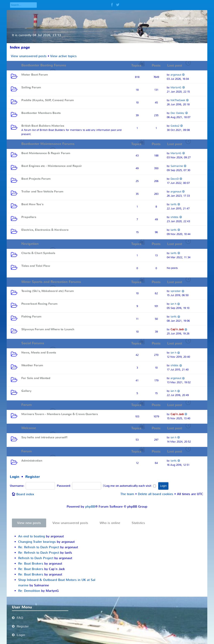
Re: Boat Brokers (31, 564)
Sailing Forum (31, 87)
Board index (25, 494)
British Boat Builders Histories (43, 126)
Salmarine (177, 166)
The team (127, 494)
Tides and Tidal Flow (36, 266)
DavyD (175, 179)
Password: (64, 486)
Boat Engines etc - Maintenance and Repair (52, 166)
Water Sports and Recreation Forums (51, 282)
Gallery (26, 391)
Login (15, 477)
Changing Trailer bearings (37, 542)
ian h (173, 304)
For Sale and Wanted (36, 378)
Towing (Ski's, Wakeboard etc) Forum (48, 291)
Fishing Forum (31, 317)
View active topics (63, 56)
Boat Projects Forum (36, 179)
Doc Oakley (177, 113)
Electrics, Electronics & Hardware (45, 230)
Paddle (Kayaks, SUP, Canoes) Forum (48, 100)
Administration (32, 461)
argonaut (176, 75)
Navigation (30, 244)
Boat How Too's (32, 204)
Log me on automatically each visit (130, 486)
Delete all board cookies (156, 494)
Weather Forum (32, 365)
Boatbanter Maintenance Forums (48, 144)
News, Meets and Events (39, 353)
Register (33, 477)
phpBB (90, 507)
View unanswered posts (29, 56)
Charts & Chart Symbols (38, 253)
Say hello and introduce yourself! (44, 437)
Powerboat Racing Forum (39, 304)
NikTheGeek (178, 100)
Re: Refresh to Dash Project (39, 547)
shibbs (175, 217)
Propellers (29, 217)
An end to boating (32, 536)
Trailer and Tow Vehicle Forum (42, 192)
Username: (17, 486)
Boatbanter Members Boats (41, 113)
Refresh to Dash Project (36, 558)
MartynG (176, 87)
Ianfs (174, 204)
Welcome (29, 428)
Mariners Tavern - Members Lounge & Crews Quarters (60, 414)
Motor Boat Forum (35, 75)
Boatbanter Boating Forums (44, 65)
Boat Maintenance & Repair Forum (46, 153)
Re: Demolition (29, 591)
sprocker (176, 291)
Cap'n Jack (177, 329)
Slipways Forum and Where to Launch (48, 329)
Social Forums (33, 343)
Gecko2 (175, 126)
